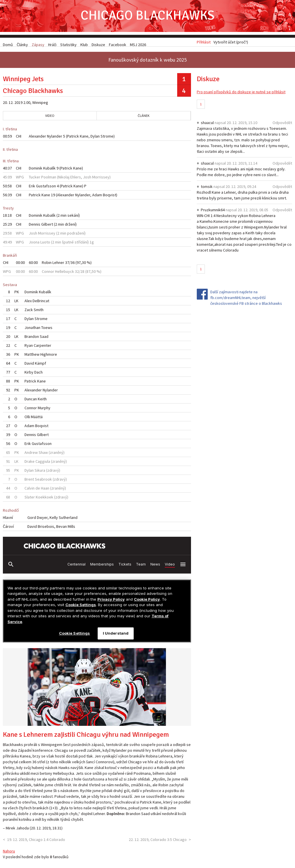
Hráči (52, 45)
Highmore (49, 357)
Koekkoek (45, 500)
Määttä (37, 419)
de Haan (42, 491)
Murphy (44, 410)
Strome (107, 139)
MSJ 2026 (138, 45)
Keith (42, 401)
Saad (44, 339)
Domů (8, 45)
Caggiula (43, 464)
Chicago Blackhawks (147, 17)
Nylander (55, 139)
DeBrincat (41, 303)
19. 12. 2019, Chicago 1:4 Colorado (36, 842)
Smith (39, 312)
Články (22, 45)
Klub (84, 45)
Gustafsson (46, 189)
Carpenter (42, 348)
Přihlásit (204, 45)
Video (50, 118)
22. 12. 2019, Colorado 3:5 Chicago (158, 842)
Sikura (40, 473)
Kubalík (49, 171)
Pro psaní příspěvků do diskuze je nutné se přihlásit (241, 94)
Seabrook (43, 482)
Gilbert (47, 227)
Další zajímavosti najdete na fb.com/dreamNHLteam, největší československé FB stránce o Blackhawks (246, 300)
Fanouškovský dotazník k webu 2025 (147, 62)
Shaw (43, 455)
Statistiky (68, 45)
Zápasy (38, 45)
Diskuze (98, 45)
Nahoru (9, 854)
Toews (47, 330)
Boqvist (109, 197)
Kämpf (40, 366)
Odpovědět (282, 125)
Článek (144, 118)
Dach (38, 375)
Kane (84, 139)
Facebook (118, 45)
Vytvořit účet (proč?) (231, 45)
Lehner (58, 265)
